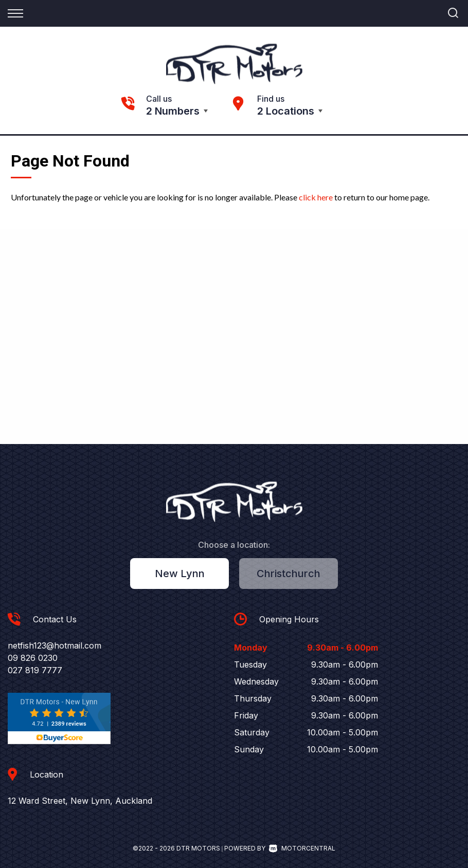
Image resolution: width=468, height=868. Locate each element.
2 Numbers (173, 111)
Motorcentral (302, 848)
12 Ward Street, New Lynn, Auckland (80, 801)
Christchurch (289, 574)
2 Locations (286, 111)
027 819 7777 (35, 670)
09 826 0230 (33, 658)
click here (316, 197)
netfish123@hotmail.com (55, 645)
